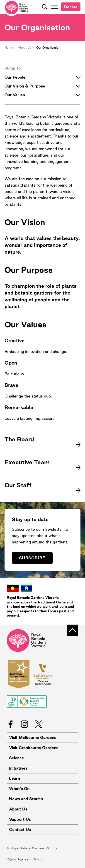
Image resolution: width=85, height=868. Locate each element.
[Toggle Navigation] (54, 7)
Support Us (20, 819)
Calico (37, 859)
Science (17, 758)
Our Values (42, 95)
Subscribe (32, 558)
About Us (25, 48)
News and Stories (26, 799)
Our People (42, 77)
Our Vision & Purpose (42, 86)
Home (9, 48)
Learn (15, 778)
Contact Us (20, 829)
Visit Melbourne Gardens (33, 737)
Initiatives (18, 768)
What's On (19, 789)
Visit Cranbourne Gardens (34, 748)
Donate (71, 7)
